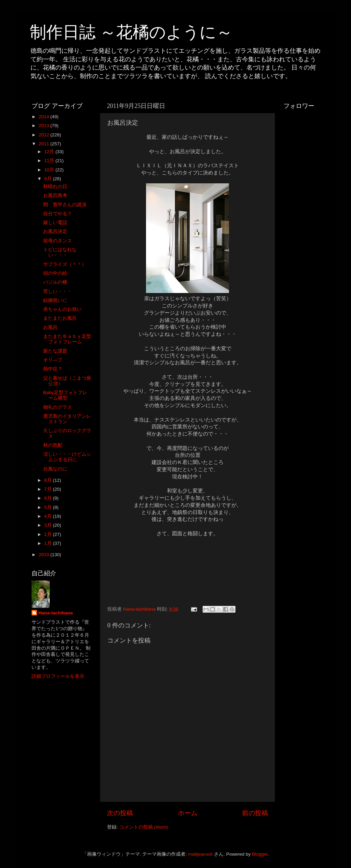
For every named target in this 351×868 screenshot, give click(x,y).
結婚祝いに (55, 300)
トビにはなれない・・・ (60, 252)
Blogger (260, 854)
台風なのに (55, 469)
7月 (49, 489)
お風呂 (50, 327)
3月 (49, 525)
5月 (49, 507)
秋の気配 (53, 445)
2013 (45, 126)
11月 (50, 161)
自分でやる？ (58, 214)
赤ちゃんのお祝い (62, 309)
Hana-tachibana (56, 613)
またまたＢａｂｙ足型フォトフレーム (67, 339)
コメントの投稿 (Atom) (144, 827)
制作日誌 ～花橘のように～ (131, 32)
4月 (49, 516)
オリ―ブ (53, 360)
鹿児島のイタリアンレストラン (67, 419)
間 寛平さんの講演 (65, 205)
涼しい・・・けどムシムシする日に (67, 457)
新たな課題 (55, 351)
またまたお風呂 (60, 318)
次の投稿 (120, 813)
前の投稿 (255, 813)
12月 (50, 152)
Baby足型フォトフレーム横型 (65, 395)
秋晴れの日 (55, 187)
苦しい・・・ (58, 291)
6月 (49, 498)
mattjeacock (201, 854)
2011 (45, 144)
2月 (49, 534)
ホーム (188, 813)
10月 (50, 170)
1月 (49, 543)
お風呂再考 (55, 195)
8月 (49, 480)
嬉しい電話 (55, 223)
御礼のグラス (58, 407)
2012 (45, 135)
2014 (45, 117)
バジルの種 (55, 282)
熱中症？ (53, 369)
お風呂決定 (55, 231)
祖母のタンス (58, 241)
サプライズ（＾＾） (65, 264)
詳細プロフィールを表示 (58, 676)
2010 (45, 555)
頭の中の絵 (55, 273)
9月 (49, 179)
